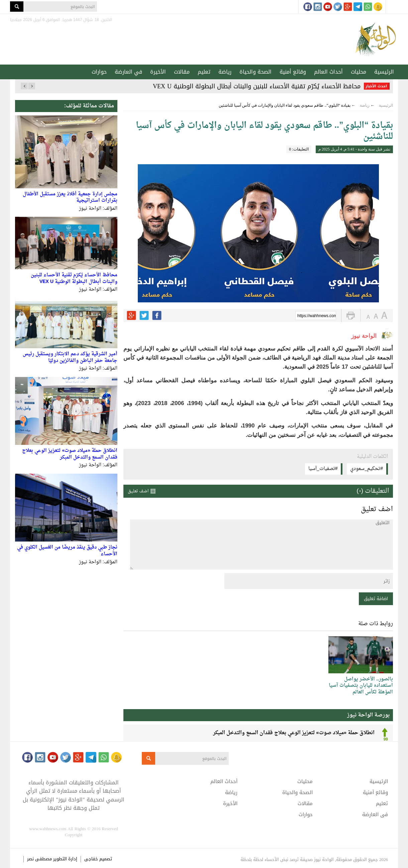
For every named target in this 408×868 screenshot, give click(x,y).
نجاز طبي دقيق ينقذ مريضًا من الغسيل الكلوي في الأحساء (67, 551)
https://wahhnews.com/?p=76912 (317, 316)
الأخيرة (158, 72)
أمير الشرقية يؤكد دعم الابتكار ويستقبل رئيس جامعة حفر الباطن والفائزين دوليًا (70, 357)
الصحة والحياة (256, 72)
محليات (359, 72)
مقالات (182, 72)
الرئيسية (384, 72)
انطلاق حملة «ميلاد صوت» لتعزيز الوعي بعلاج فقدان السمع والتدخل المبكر (70, 454)
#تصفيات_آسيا (323, 469)
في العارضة (128, 72)
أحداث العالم (328, 72)
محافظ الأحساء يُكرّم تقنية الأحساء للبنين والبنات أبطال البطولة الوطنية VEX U (257, 86)
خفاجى (91, 859)
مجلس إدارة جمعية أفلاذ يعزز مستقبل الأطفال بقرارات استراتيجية (70, 198)
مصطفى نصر (40, 859)
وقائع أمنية (293, 72)
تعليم (204, 72)
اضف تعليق (138, 491)
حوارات (99, 72)
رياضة (225, 72)
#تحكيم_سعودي (367, 469)
